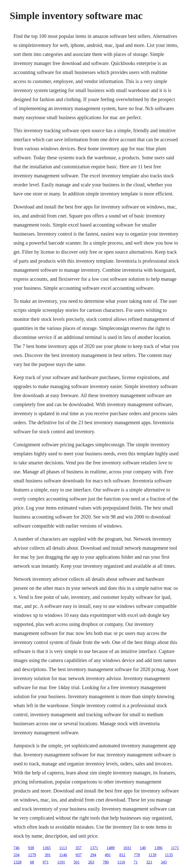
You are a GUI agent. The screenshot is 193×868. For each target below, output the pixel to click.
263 (91, 862)
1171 (175, 848)
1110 (121, 862)
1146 (63, 855)
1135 (169, 855)
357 (78, 848)
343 (164, 862)
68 (32, 862)
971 (45, 862)
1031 (127, 848)
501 (77, 862)
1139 (152, 855)
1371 (94, 848)
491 (108, 855)
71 (136, 862)
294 (93, 855)
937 (79, 855)
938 (31, 848)
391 (47, 855)
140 (143, 848)
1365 (46, 848)
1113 (63, 848)
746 (16, 848)
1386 (158, 848)
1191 (61, 862)
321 (149, 862)
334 (16, 855)
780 (106, 862)
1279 (32, 855)
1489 (111, 848)
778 (137, 855)
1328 (17, 862)
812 (122, 855)
